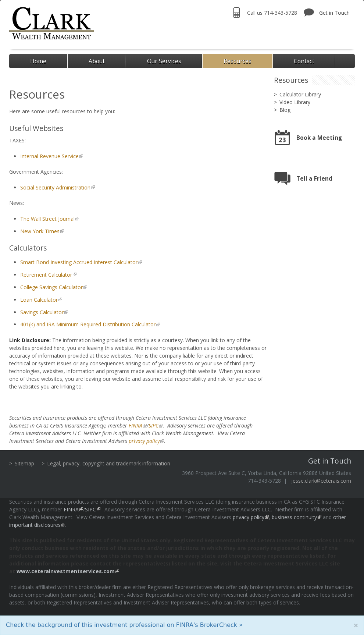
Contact (304, 61)
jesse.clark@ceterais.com (321, 481)
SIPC (154, 425)
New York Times (40, 231)
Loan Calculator (39, 300)
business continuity (294, 517)
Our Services (164, 61)
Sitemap (24, 463)
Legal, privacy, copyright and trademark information (109, 463)
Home (38, 61)
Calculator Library (300, 94)
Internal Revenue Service (49, 156)
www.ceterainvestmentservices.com (66, 571)
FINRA (135, 425)
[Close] (356, 625)
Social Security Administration (55, 187)
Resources (238, 61)
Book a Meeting (319, 138)
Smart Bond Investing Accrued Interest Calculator (79, 262)
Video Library (295, 102)
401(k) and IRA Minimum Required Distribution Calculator (88, 324)
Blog (285, 110)
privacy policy (144, 441)
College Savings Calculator (51, 287)
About (97, 61)
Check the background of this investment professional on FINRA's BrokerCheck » (124, 625)
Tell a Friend (314, 179)
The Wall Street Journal (47, 219)
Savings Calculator (42, 312)
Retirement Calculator (46, 275)
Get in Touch (334, 13)
